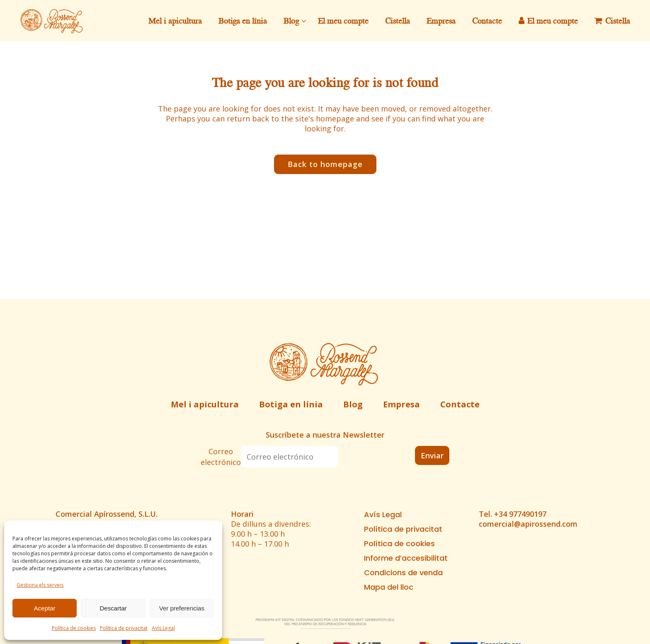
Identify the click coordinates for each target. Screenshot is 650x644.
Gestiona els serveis (40, 585)
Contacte (460, 404)
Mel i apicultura (205, 404)
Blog (353, 404)
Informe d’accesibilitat (406, 558)
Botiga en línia (291, 404)
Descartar (113, 608)
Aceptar (45, 608)
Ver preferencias (182, 608)
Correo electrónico (221, 457)
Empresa (401, 404)
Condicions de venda (403, 573)
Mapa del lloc (389, 587)
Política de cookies (74, 628)
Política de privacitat (124, 628)
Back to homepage (325, 164)
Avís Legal (163, 628)
